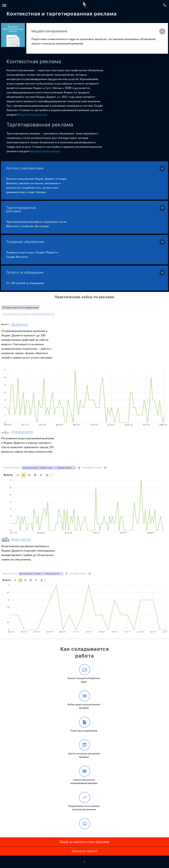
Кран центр (21, 539)
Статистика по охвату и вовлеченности (29, 314)
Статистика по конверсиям (20, 308)
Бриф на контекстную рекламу (85, 842)
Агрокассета (22, 432)
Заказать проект (84, 851)
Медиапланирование (32, 115)
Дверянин (20, 325)
